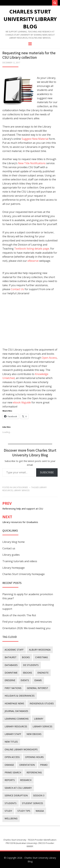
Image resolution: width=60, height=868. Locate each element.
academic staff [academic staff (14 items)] (14, 650)
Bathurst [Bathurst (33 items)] (11, 657)
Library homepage (14, 568)
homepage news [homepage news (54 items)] (14, 703)
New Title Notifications (32, 163)
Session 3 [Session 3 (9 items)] (39, 795)
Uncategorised (20, 487)
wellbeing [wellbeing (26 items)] (11, 818)
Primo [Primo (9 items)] (44, 765)
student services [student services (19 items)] (32, 803)
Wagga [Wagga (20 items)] (40, 811)
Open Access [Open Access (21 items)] (12, 757)
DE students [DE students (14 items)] (31, 665)
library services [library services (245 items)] (42, 726)
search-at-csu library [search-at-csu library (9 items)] (18, 788)
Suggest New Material (35, 139)
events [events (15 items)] (25, 680)
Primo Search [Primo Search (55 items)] (13, 772)
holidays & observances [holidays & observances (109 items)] (20, 696)
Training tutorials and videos (20, 561)
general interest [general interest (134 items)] (38, 688)
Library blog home (14, 542)
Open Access (49, 358)
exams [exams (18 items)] (38, 680)
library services (22, 490)
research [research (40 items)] (26, 780)
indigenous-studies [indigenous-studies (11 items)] (42, 703)
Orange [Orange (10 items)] (9, 765)
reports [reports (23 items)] (10, 780)
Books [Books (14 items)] (26, 657)
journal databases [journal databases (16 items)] (16, 711)
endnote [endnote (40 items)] (43, 673)
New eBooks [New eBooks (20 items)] (34, 734)
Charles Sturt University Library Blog (30, 19)
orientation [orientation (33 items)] (27, 765)
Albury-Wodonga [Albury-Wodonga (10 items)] (40, 650)
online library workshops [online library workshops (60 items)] (21, 749)
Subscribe (47, 472)
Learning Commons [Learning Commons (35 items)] (17, 719)
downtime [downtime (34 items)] (11, 673)
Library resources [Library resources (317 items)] (16, 726)
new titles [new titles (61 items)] (11, 742)
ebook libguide (22, 402)
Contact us (9, 548)
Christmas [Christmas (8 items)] (42, 657)
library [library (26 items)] (39, 719)
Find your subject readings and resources (27, 622)
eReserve (33, 261)
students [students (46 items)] (11, 803)
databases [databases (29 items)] (11, 665)
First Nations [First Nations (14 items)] (13, 688)
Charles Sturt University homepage (24, 574)
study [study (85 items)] (8, 811)
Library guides (11, 555)
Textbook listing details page (32, 249)
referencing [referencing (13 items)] (34, 772)
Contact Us (17, 289)
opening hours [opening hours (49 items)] (34, 757)
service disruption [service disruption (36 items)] (16, 795)
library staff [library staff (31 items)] (13, 734)
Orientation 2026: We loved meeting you (26, 628)
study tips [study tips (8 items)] (24, 811)
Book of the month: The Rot (19, 615)
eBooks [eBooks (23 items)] (27, 673)
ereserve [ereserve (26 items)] (10, 680)
